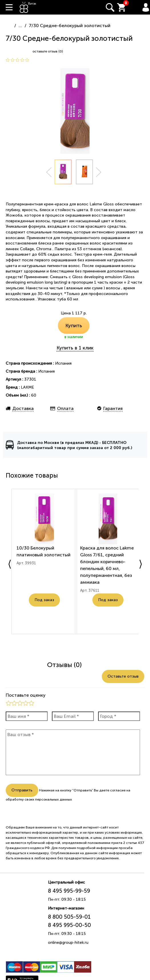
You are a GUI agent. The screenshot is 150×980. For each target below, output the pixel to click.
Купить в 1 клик (75, 348)
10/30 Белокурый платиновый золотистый (37, 556)
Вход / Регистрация (146, 7)
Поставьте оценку (26, 695)
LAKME (27, 387)
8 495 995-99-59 (69, 891)
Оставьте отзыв (123, 676)
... (20, 26)
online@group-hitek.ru (68, 942)
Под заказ (44, 615)
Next (99, 172)
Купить (74, 326)
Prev (49, 172)
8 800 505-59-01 (69, 917)
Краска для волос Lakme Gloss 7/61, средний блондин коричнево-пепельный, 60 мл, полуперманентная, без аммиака (107, 570)
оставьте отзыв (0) (48, 51)
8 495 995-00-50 (69, 925)
